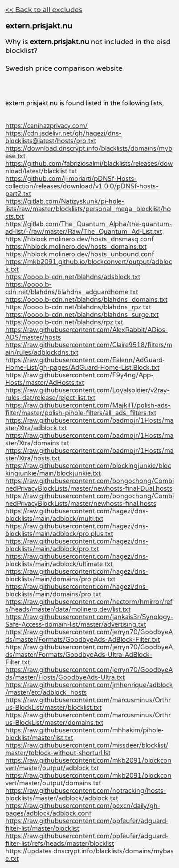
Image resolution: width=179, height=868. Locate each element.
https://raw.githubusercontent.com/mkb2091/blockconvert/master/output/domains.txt (88, 780)
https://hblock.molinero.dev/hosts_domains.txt (76, 247)
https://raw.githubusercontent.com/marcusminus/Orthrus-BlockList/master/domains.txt (88, 719)
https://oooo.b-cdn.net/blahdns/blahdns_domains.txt (86, 300)
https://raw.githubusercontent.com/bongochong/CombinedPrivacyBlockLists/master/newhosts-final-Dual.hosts (89, 485)
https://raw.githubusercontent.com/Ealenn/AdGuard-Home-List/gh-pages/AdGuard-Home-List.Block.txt (85, 364)
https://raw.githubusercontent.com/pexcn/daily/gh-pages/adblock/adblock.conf (83, 810)
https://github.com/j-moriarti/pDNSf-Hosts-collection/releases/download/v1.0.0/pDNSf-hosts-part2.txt (82, 186)
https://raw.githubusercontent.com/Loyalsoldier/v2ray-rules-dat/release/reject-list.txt (87, 394)
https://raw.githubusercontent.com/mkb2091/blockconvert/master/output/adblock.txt (88, 764)
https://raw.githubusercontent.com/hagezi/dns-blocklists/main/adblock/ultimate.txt (77, 560)
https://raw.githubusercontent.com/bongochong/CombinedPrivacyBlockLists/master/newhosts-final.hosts (89, 500)
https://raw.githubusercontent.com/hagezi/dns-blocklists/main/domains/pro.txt (77, 591)
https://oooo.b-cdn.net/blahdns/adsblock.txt (73, 277)
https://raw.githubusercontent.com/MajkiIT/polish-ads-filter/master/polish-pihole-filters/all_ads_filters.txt (88, 409)
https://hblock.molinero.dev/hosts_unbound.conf (80, 254)
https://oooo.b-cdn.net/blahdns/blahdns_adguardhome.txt (72, 288)
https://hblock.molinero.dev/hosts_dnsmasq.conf (79, 239)
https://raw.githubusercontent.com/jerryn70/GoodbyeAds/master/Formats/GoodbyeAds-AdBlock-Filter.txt (89, 636)
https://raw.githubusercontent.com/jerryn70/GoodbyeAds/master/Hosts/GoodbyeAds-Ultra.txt (89, 674)
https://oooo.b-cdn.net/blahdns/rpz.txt (64, 322)
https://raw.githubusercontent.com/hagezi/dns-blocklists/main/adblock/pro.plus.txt (77, 530)
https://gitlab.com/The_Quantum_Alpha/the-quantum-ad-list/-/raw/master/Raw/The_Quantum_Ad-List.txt (89, 228)
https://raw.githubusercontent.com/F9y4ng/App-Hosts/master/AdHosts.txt (79, 379)
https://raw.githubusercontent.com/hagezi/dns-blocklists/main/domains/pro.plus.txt (77, 576)
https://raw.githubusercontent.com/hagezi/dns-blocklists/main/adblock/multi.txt (77, 515)
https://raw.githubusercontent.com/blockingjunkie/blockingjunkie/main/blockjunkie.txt (88, 470)
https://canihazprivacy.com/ (47, 126)
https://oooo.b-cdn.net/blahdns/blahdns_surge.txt (82, 315)
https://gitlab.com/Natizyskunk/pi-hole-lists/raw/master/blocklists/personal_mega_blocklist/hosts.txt (88, 209)
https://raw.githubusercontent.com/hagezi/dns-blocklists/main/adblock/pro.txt (77, 545)
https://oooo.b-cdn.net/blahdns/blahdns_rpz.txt (78, 307)
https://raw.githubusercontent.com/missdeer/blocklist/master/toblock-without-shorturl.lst (87, 749)
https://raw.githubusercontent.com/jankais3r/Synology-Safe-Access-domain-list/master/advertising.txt (89, 621)
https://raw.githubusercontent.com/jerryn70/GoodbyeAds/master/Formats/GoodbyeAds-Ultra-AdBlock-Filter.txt (89, 655)
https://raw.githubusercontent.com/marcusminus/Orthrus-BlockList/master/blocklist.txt (88, 704)
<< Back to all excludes (44, 10)
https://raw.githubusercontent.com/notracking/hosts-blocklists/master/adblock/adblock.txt (86, 795)
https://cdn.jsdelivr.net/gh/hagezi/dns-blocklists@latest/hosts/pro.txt (63, 137)
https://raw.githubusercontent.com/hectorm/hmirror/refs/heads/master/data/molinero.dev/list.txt (89, 606)
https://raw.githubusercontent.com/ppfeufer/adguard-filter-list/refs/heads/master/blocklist (87, 840)
